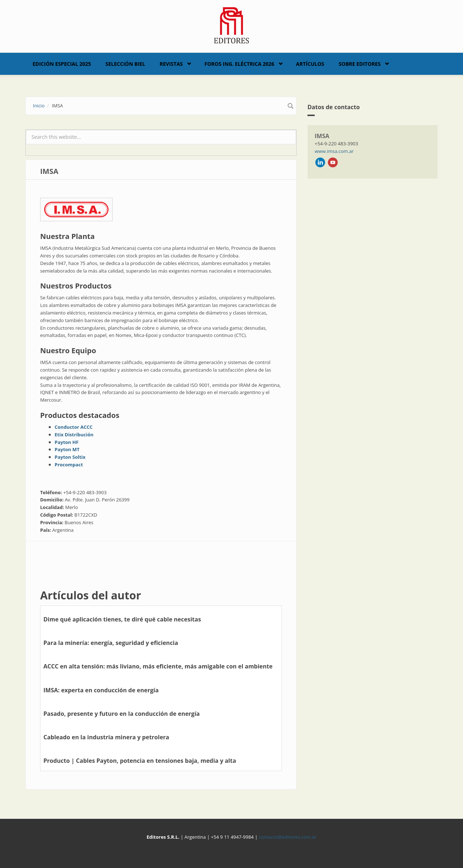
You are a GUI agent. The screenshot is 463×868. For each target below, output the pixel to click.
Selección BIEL (126, 64)
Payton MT (67, 449)
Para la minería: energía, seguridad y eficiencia (111, 643)
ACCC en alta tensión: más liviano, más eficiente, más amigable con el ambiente (158, 666)
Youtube (333, 162)
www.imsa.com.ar (334, 151)
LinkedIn (320, 162)
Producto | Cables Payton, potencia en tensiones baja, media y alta (140, 761)
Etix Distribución (74, 435)
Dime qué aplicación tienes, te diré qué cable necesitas (122, 619)
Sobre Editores (360, 64)
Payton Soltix (70, 457)
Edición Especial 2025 (62, 64)
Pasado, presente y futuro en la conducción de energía (122, 714)
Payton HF (67, 442)
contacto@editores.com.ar (287, 837)
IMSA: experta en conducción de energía (101, 690)
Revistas (171, 64)
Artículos (310, 64)
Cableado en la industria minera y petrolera (106, 737)
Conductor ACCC (74, 427)
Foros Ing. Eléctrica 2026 (239, 64)
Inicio (39, 106)
